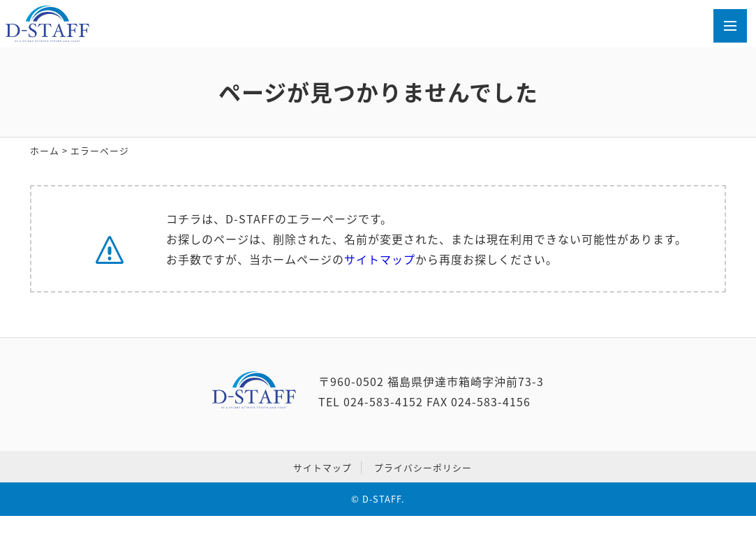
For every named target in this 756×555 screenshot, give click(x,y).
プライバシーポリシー (423, 467)
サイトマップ (380, 259)
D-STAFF (382, 499)
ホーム (45, 150)
